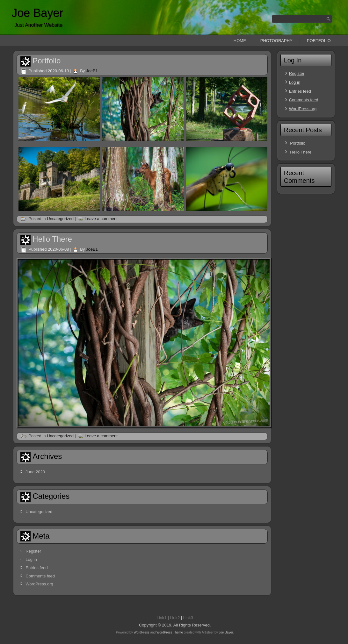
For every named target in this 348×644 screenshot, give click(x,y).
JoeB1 (92, 71)
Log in (31, 559)
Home (240, 41)
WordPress (141, 632)
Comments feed (40, 576)
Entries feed (36, 568)
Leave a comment (101, 219)
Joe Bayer (37, 13)
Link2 (175, 618)
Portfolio (319, 41)
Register (33, 551)
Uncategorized (60, 219)
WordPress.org (39, 584)
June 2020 (35, 472)
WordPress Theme (170, 632)
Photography (276, 41)
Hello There (52, 239)
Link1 (161, 618)
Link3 (188, 618)
